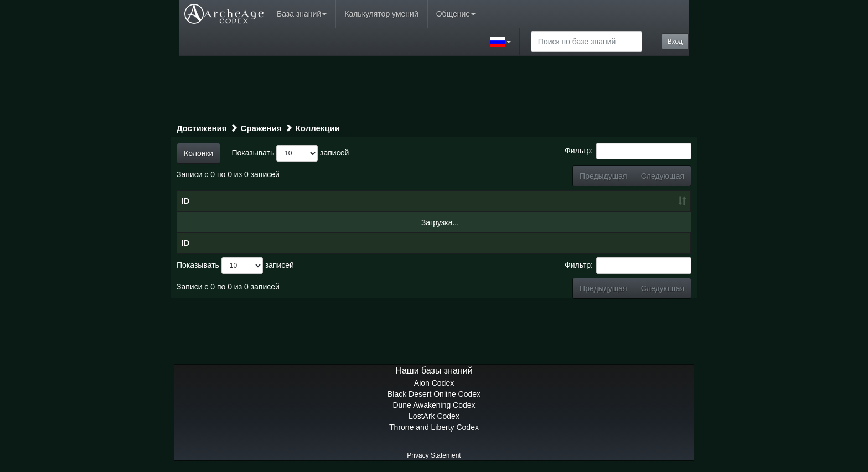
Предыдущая (603, 176)
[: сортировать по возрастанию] (623, 201)
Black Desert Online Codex (434, 394)
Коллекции (318, 128)
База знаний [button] (302, 14)
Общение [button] (456, 14)
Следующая (663, 176)
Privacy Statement (434, 455)
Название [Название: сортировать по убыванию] (276, 201)
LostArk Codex (434, 416)
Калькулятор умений (381, 14)
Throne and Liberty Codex (434, 427)
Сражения (261, 128)
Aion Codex (434, 383)
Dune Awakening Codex (434, 405)
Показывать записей (290, 153)
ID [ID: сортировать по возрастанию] (185, 201)
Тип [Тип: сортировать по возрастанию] (505, 201)
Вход (675, 42)
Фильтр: (628, 151)
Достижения (202, 128)
